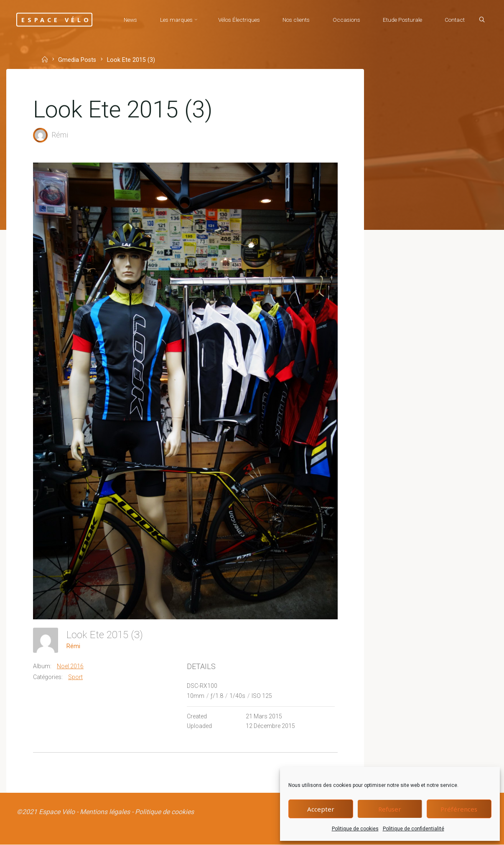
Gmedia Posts (78, 60)
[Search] (481, 20)
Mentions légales (105, 812)
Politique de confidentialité (414, 829)
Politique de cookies (355, 829)
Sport (75, 677)
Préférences (459, 809)
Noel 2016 (70, 666)
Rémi (73, 646)
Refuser (390, 809)
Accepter (321, 809)
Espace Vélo (58, 19)
